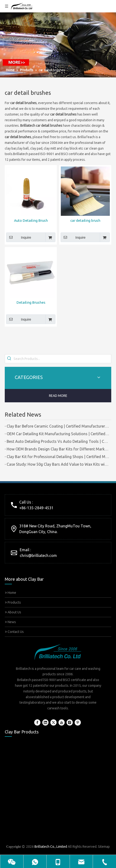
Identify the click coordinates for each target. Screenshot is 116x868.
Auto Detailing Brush (31, 220)
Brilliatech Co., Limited (51, 847)
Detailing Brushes (31, 302)
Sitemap (104, 847)
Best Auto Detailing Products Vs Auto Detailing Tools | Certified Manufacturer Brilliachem (58, 441)
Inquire (19, 237)
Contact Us (14, 632)
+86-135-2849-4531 (36, 508)
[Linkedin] (45, 722)
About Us (13, 612)
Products (13, 602)
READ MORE (58, 396)
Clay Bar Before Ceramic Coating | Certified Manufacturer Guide (58, 426)
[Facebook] (37, 722)
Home (11, 593)
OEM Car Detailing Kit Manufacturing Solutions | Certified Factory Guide (58, 434)
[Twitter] (53, 722)
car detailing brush (85, 220)
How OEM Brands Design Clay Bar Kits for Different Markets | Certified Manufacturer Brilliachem (58, 449)
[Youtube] (62, 722)
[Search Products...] (62, 359)
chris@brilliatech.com (38, 555)
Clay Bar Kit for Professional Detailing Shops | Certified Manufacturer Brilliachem (58, 457)
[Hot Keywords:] (9, 359)
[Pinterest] (78, 722)
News (10, 622)
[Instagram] (70, 722)
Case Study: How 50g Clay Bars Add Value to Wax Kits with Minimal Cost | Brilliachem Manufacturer (58, 464)
